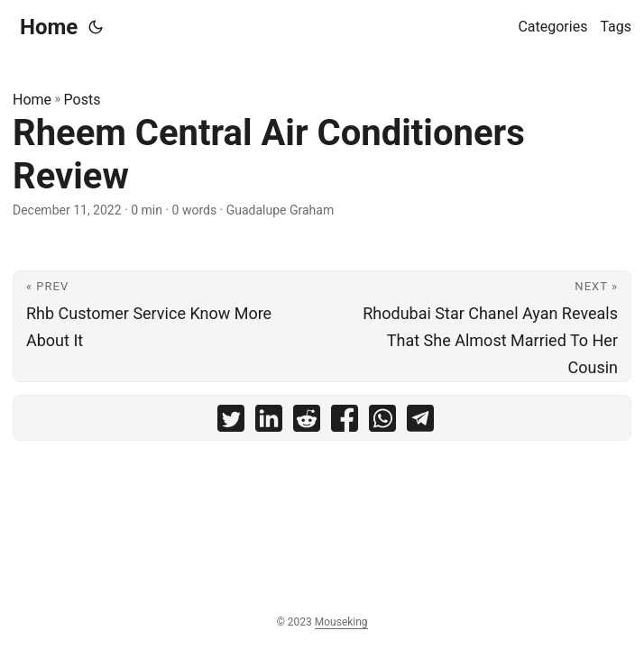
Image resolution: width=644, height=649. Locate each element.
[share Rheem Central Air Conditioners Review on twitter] (231, 422)
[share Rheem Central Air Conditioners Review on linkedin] (269, 422)
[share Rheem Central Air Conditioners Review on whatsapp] (382, 422)
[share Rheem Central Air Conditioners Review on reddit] (307, 422)
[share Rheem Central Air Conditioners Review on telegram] (420, 422)
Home (49, 27)
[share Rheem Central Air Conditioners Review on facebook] (345, 422)
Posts (83, 100)
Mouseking (341, 622)
